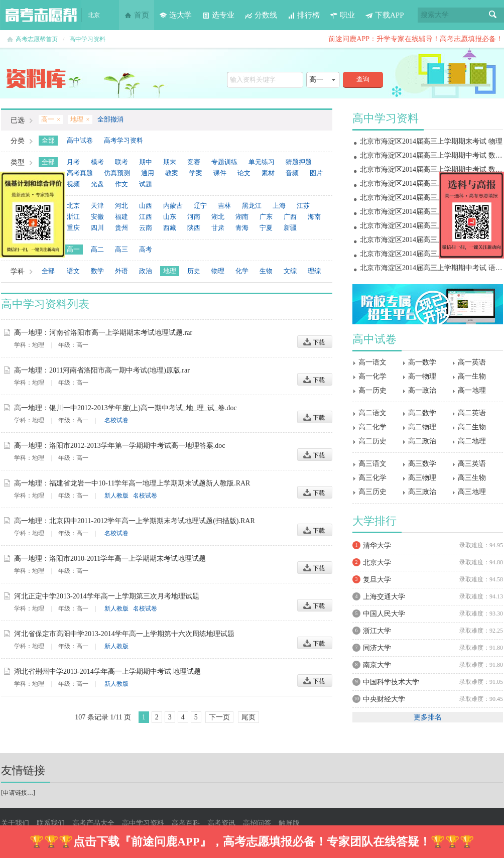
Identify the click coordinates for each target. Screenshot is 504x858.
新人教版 (116, 496)
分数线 (261, 15)
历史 (194, 271)
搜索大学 (435, 15)
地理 (170, 271)
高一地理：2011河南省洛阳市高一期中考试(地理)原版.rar (102, 370)
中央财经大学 (384, 699)
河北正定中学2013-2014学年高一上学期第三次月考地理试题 (107, 596)
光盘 (97, 184)
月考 (73, 162)
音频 (292, 173)
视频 (73, 184)
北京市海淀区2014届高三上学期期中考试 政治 (431, 226)
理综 (314, 271)
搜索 (493, 15)
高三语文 (372, 464)
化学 (242, 271)
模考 (97, 162)
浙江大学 (377, 631)
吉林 (224, 206)
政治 (146, 271)
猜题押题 (299, 162)
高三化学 (372, 478)
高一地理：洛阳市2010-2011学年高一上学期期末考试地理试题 (110, 559)
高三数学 (422, 464)
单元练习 (262, 162)
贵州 (121, 228)
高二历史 (372, 441)
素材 (268, 173)
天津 (97, 206)
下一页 (219, 717)
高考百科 (186, 823)
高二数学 (422, 413)
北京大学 (377, 563)
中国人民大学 (384, 614)
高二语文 (372, 413)
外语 (121, 271)
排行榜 (303, 15)
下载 (315, 342)
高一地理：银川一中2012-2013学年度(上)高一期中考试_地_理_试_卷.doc (125, 408)
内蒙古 (173, 206)
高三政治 (422, 492)
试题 (146, 184)
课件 (220, 173)
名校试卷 (116, 420)
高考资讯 (221, 823)
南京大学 (377, 665)
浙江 (73, 217)
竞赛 (194, 162)
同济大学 (377, 648)
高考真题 (80, 173)
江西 (146, 217)
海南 (314, 217)
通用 (148, 173)
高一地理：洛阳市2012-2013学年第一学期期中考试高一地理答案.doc (119, 446)
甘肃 (218, 228)
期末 (170, 162)
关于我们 (15, 823)
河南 (194, 217)
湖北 (218, 217)
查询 (363, 79)
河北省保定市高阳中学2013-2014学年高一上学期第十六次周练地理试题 (124, 634)
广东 (266, 217)
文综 (290, 271)
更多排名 (428, 717)
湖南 (242, 217)
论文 (244, 173)
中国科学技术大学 (391, 682)
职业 (342, 15)
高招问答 (257, 823)
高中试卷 (80, 140)
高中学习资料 (87, 39)
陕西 (194, 228)
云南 (146, 228)
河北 (121, 206)
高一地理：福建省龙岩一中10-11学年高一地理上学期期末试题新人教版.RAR (132, 483)
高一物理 (422, 376)
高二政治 (422, 441)
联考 (121, 162)
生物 (266, 271)
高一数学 (422, 362)
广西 (290, 217)
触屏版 (289, 823)
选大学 (175, 15)
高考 (146, 249)
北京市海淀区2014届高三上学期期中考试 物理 (431, 240)
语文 (73, 271)
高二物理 (422, 427)
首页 (137, 15)
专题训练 (224, 162)
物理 (218, 271)
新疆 (290, 228)
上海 (279, 206)
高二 (97, 249)
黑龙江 (252, 206)
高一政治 (422, 390)
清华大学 (377, 545)
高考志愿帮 (41, 15)
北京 (73, 206)
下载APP (385, 15)
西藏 (170, 228)
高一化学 (372, 376)
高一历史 (372, 390)
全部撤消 (110, 119)
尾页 (248, 717)
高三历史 (372, 492)
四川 (97, 228)
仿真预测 (117, 173)
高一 (73, 249)
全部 (48, 140)
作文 (121, 184)
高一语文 (372, 362)
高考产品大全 (93, 823)
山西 (146, 206)
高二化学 (372, 427)
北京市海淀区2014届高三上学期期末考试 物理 (431, 141)
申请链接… (18, 793)
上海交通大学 (384, 597)
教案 (172, 173)
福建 (121, 217)
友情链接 (23, 770)
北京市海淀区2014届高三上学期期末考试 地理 (431, 183)
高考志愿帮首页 (37, 39)
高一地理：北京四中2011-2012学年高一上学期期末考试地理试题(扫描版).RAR (135, 521)
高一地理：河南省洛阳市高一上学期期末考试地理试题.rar (103, 333)
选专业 (218, 15)
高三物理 (422, 478)
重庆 (73, 228)
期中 (146, 162)
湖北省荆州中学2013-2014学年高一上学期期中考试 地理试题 (107, 671)
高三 (121, 249)
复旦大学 (377, 580)
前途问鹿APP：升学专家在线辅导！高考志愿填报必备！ (416, 39)
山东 (170, 217)
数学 (97, 271)
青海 (242, 228)
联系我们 (51, 823)
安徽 (97, 217)
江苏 (303, 206)
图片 (316, 173)
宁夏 (266, 228)
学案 (196, 173)
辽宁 (200, 206)
